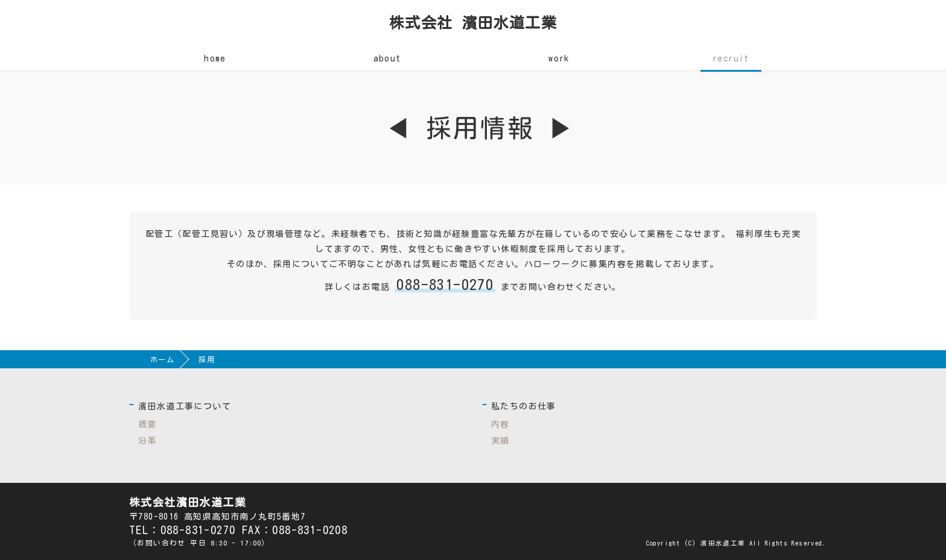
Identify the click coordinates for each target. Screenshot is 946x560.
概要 (148, 424)
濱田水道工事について (185, 406)
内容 (500, 424)
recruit (731, 58)
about (387, 58)
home (215, 58)
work (559, 58)
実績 (500, 441)
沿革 (148, 441)
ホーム (162, 359)
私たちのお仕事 (524, 406)
